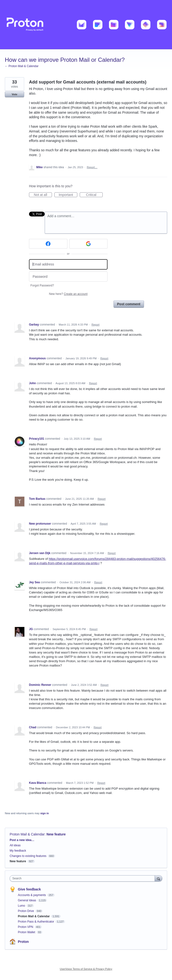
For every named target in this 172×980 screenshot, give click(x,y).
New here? (68, 294)
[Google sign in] (89, 244)
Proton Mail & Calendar (27, 834)
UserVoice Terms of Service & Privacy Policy (86, 969)
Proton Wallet (27, 932)
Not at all (43, 195)
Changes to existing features (28, 856)
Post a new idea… (22, 840)
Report (96, 325)
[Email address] (68, 264)
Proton (23, 942)
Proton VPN (26, 927)
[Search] (158, 878)
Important (68, 195)
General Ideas (27, 900)
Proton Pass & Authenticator (36, 922)
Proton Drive (26, 911)
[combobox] (83, 878)
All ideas (15, 845)
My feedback (18, 851)
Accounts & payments (32, 895)
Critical (94, 195)
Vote (14, 94)
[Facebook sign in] (48, 244)
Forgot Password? (42, 285)
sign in (45, 813)
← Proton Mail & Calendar (22, 66)
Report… (92, 167)
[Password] (68, 277)
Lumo (22, 906)
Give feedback (29, 889)
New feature (56, 834)
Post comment (129, 304)
